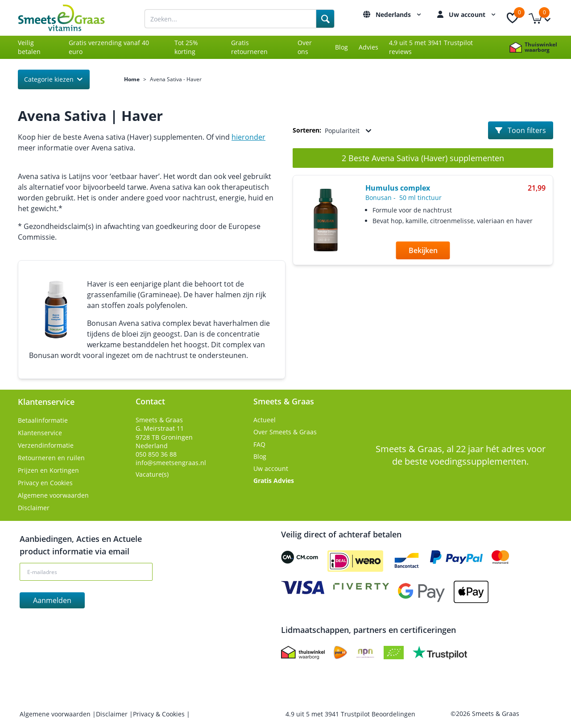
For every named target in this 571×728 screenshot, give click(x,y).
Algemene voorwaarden (53, 495)
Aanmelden (52, 600)
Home (132, 79)
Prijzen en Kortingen (48, 470)
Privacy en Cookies (45, 483)
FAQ (259, 444)
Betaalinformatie (43, 420)
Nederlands (399, 15)
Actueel (265, 420)
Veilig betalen (29, 47)
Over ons (305, 47)
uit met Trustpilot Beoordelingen (350, 714)
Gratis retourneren (249, 47)
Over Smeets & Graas (285, 432)
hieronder (248, 137)
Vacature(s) (152, 474)
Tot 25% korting (186, 47)
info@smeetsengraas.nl (171, 463)
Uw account (473, 15)
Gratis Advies (274, 480)
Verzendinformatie (46, 445)
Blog (341, 47)
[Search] (325, 19)
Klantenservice (40, 433)
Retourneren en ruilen (51, 458)
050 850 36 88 (156, 454)
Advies (368, 47)
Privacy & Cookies (160, 714)
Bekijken (423, 250)
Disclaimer (34, 508)
